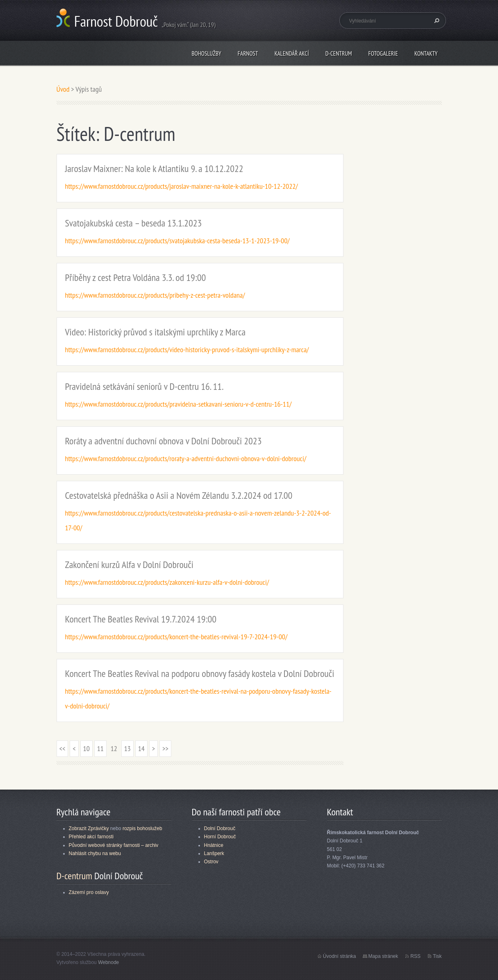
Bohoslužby (206, 53)
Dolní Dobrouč (220, 828)
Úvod (63, 89)
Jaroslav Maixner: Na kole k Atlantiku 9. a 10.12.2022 (154, 169)
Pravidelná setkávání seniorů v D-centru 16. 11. (144, 386)
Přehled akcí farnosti (91, 837)
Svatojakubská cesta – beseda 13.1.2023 (134, 223)
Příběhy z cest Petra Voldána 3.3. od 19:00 (136, 277)
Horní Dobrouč (220, 837)
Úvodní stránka (340, 956)
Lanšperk (214, 853)
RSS (415, 956)
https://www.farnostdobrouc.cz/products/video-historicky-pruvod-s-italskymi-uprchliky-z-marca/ (187, 350)
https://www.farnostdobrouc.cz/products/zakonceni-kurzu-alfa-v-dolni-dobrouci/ (167, 582)
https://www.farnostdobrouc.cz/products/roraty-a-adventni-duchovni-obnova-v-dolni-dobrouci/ (186, 458)
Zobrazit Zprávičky (89, 828)
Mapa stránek (383, 956)
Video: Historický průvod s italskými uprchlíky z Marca (156, 332)
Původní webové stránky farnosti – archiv (114, 845)
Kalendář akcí (292, 53)
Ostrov (211, 862)
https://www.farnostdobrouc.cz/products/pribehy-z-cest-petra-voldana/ (155, 295)
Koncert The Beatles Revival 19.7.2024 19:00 (141, 619)
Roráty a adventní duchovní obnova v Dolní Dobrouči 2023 (164, 441)
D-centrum (339, 53)
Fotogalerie (383, 53)
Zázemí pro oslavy (89, 892)
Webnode (108, 962)
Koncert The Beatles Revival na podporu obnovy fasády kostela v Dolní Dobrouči (200, 673)
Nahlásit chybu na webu (95, 853)
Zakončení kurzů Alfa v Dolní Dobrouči (129, 565)
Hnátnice (214, 845)
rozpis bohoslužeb (142, 828)
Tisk (437, 956)
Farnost (248, 53)
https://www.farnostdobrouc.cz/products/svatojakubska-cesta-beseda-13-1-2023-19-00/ (177, 241)
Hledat (436, 20)
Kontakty (426, 53)
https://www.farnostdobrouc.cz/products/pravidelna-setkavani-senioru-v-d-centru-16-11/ (179, 404)
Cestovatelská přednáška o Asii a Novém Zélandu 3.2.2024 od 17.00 (179, 495)
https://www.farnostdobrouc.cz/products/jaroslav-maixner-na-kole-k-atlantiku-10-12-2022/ (182, 186)
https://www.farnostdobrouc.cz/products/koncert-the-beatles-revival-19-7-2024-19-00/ (176, 637)
